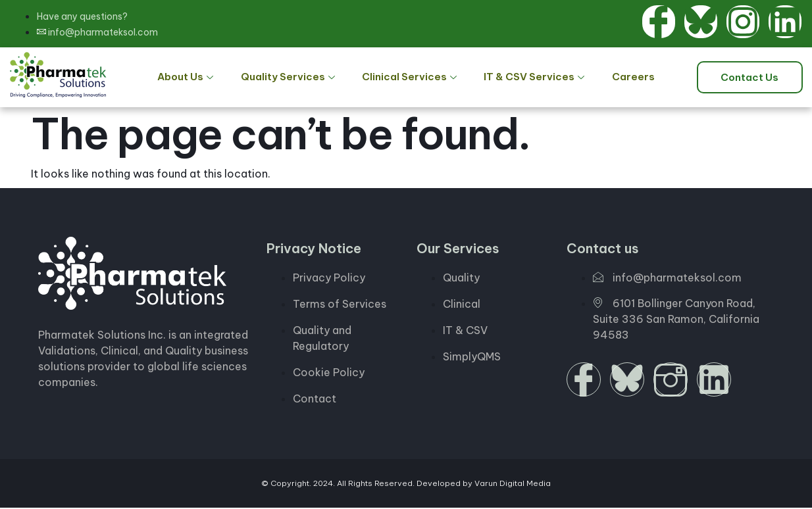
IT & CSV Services (531, 78)
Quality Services (294, 78)
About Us (197, 78)
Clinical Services (410, 78)
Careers (623, 78)
